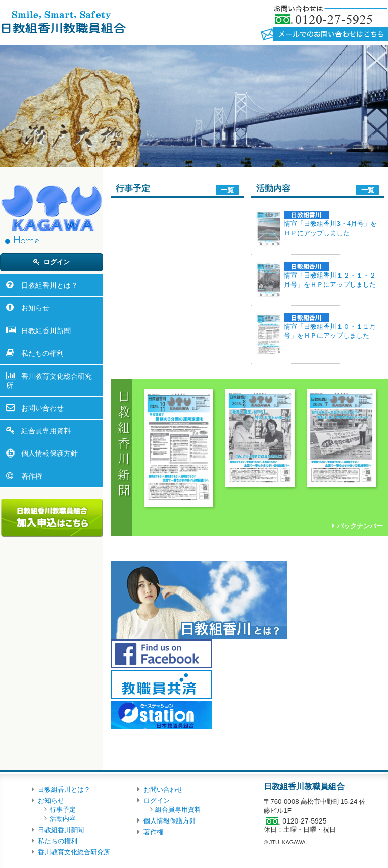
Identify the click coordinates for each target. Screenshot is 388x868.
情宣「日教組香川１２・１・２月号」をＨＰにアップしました (330, 275)
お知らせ (35, 308)
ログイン (57, 262)
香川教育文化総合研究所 (49, 381)
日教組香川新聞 (46, 331)
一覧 (227, 190)
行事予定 (63, 810)
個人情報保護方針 (50, 453)
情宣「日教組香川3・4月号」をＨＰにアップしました (330, 224)
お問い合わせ (42, 408)
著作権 (32, 476)
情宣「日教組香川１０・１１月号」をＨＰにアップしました (330, 326)
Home (26, 240)
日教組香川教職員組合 (63, 22)
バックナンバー (360, 526)
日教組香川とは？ (50, 285)
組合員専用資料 (46, 431)
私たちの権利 (42, 353)
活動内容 (63, 819)
